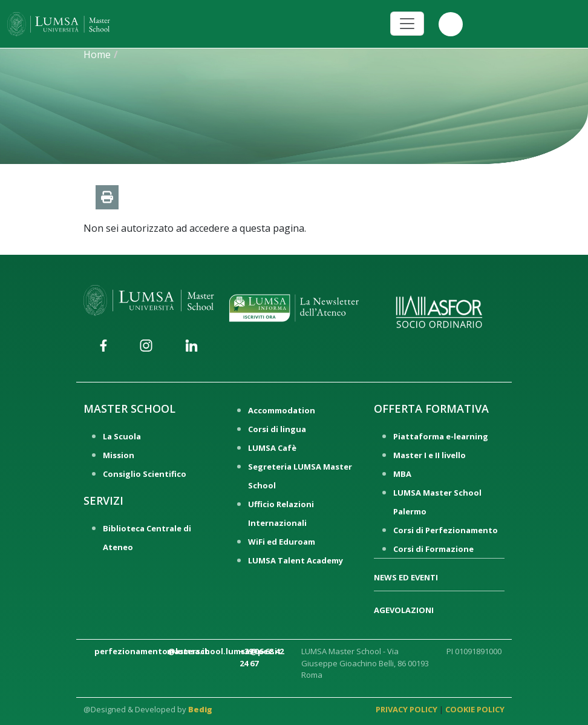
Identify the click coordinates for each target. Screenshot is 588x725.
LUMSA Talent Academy (296, 560)
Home (97, 54)
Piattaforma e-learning (441, 436)
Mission (119, 455)
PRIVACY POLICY (407, 709)
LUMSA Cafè (272, 448)
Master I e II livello (430, 455)
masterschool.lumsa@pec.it (224, 651)
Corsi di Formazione (433, 549)
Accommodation (282, 410)
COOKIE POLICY (475, 709)
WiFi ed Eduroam (282, 542)
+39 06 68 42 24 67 (262, 657)
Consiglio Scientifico (145, 474)
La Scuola (122, 436)
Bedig (200, 709)
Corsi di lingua (277, 429)
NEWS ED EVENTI (406, 577)
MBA (402, 474)
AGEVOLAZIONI (404, 610)
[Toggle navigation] (407, 24)
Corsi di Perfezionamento (446, 530)
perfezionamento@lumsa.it (152, 651)
